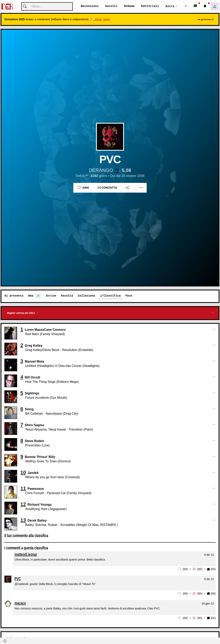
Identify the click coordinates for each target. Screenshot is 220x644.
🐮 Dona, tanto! (100, 19)
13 (23, 520)
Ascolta (67, 296)
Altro (170, 6)
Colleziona (86, 296)
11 (23, 489)
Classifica (112, 296)
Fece (129, 296)
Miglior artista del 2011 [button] (21, 313)
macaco (20, 603)
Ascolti (111, 6)
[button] (186, 7)
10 (23, 473)
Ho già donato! (206, 20)
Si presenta (14, 296)
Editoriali (150, 6)
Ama (83, 188)
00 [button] (185, 569)
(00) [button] (211, 569)
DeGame (129, 6)
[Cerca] (47, 7)
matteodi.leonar (26, 554)
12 (23, 504)
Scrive (51, 296)
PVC (18, 579)
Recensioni (90, 6)
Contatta (107, 188)
